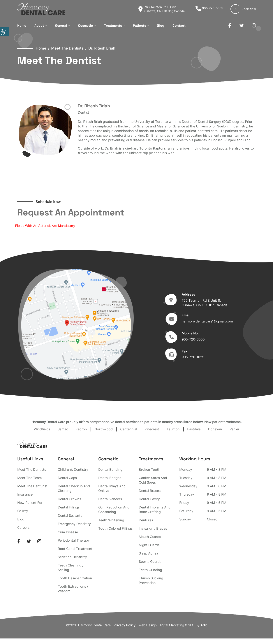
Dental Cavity (149, 499)
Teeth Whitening (111, 520)
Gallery (23, 511)
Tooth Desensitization (75, 578)
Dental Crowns (69, 499)
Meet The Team (30, 478)
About (39, 26)
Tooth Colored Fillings (115, 528)
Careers (23, 528)
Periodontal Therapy (74, 540)
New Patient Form (31, 503)
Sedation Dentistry (72, 557)
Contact (179, 26)
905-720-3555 (209, 8)
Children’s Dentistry (73, 470)
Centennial (129, 429)
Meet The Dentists (32, 470)
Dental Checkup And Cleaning (74, 488)
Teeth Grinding (150, 570)
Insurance (25, 494)
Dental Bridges (110, 478)
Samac (63, 429)
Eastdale (194, 429)
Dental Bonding (110, 470)
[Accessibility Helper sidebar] (4, 31)
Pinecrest (152, 429)
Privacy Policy (125, 625)
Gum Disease (68, 532)
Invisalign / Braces (153, 528)
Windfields (42, 429)
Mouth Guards (150, 537)
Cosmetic (86, 26)
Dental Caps (67, 478)
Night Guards (149, 545)
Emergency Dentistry (74, 524)
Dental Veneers (110, 499)
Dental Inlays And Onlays (112, 488)
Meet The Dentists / (70, 48)
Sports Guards (150, 562)
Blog (161, 26)
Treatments (113, 26)
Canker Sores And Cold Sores (153, 480)
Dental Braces (150, 491)
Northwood (104, 429)
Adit (204, 625)
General (61, 26)
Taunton (173, 429)
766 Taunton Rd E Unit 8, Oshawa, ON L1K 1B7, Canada (162, 9)
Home (22, 26)
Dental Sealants (70, 516)
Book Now (245, 9)
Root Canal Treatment (75, 549)
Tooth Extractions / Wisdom (73, 589)
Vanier (234, 429)
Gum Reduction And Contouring (114, 510)
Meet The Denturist (32, 486)
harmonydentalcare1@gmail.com (207, 321)
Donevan (215, 429)
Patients (139, 26)
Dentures (146, 520)
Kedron (81, 429)
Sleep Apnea (148, 553)
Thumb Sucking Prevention (151, 580)
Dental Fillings (69, 507)
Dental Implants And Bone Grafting (155, 510)
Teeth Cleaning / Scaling (71, 568)
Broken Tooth (150, 470)
